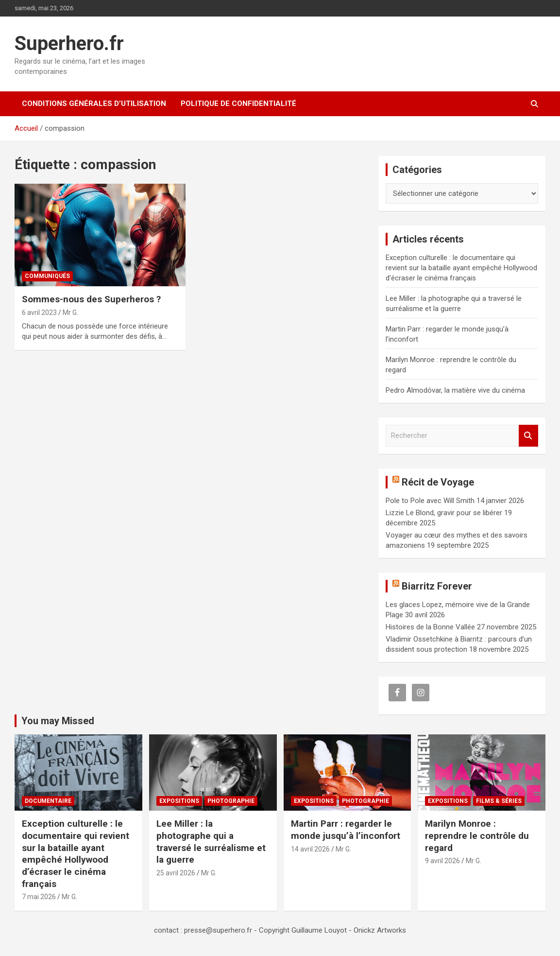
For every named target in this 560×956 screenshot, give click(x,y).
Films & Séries (499, 801)
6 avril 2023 (39, 313)
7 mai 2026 (39, 897)
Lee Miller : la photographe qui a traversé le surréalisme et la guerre (211, 842)
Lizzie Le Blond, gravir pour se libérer (444, 513)
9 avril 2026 (442, 861)
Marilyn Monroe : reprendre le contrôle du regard (477, 835)
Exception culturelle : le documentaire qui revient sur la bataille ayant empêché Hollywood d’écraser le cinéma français (461, 268)
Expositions (179, 801)
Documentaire (48, 801)
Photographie (231, 801)
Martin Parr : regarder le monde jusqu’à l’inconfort (346, 830)
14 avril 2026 (310, 849)
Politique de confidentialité (238, 104)
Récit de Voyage (438, 482)
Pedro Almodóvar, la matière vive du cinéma (455, 390)
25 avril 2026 (176, 873)
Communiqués (47, 276)
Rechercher (528, 436)
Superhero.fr (69, 43)
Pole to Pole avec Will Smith (430, 501)
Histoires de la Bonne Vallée (430, 627)
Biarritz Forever (437, 586)
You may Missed (58, 721)
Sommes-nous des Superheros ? (91, 299)
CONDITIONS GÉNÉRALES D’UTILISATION (94, 104)
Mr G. (70, 313)
